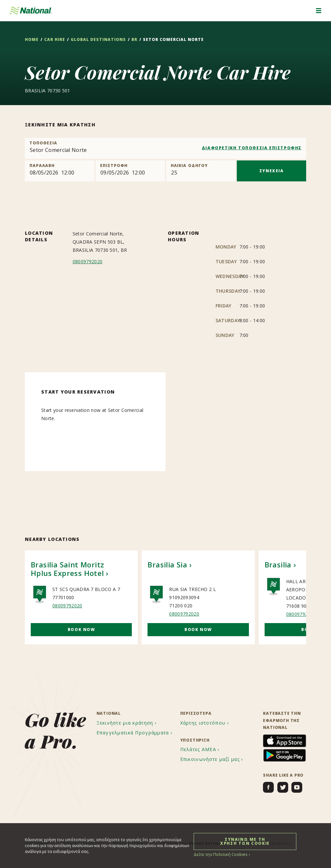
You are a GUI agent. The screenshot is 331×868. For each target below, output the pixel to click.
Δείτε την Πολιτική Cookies (219, 854)
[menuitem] (127, 723)
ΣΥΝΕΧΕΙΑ (272, 171)
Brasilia (278, 564)
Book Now (81, 629)
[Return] (130, 171)
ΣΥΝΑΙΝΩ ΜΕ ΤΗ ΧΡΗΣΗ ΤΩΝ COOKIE (245, 841)
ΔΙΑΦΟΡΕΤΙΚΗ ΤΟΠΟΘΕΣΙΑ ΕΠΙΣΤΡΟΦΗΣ (252, 148)
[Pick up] (60, 171)
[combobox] (165, 148)
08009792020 (88, 261)
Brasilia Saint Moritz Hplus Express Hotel (67, 569)
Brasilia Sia (167, 564)
